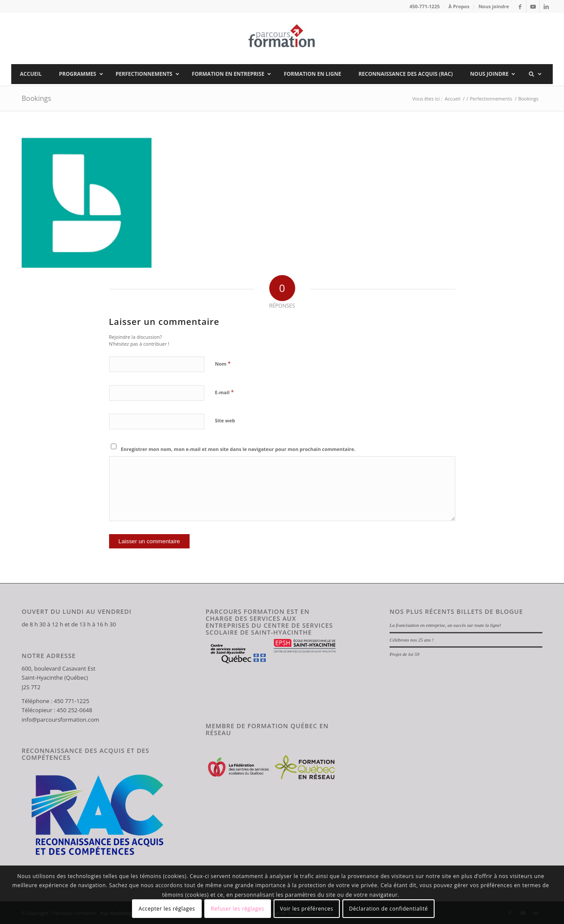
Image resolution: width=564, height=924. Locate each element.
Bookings (36, 98)
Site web (225, 420)
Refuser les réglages (237, 909)
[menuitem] (459, 6)
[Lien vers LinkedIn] (546, 6)
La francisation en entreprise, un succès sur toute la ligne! (445, 625)
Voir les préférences (307, 909)
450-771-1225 (425, 6)
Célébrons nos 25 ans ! (411, 640)
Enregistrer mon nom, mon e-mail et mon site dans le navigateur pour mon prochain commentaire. (238, 449)
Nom (223, 363)
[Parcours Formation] (282, 39)
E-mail (225, 392)
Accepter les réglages (167, 909)
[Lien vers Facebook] (520, 6)
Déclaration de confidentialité (388, 909)
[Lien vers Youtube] (533, 6)
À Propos (459, 6)
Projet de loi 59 (404, 654)
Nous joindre (494, 6)
